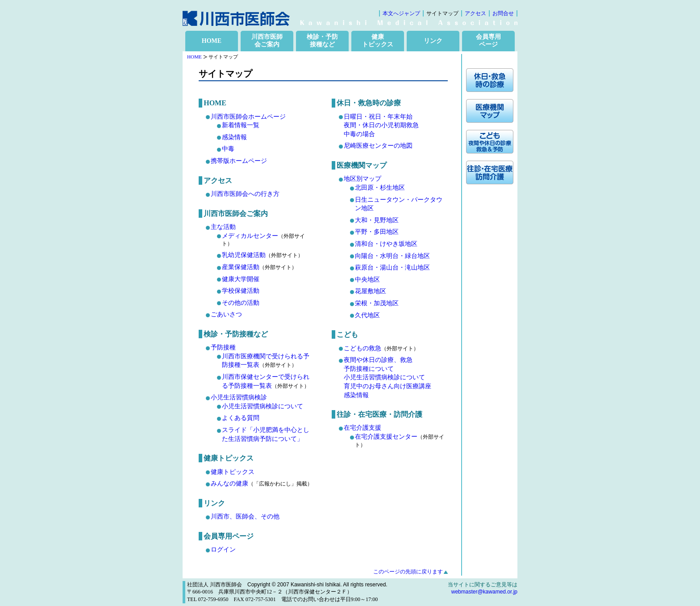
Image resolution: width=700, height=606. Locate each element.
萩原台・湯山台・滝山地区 (392, 268)
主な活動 (223, 227)
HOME (212, 41)
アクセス (475, 13)
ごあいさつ (226, 314)
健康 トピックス (378, 41)
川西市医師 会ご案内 (267, 41)
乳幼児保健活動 (244, 255)
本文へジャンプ (401, 13)
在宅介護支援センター (386, 437)
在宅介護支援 (362, 428)
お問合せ (503, 13)
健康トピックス (233, 472)
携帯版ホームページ (239, 161)
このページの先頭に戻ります (408, 572)
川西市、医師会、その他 (245, 517)
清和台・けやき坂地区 (386, 244)
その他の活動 (241, 303)
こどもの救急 (362, 348)
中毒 (228, 149)
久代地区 (367, 315)
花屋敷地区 (371, 291)
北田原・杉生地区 (380, 188)
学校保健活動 (241, 291)
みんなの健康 (229, 484)
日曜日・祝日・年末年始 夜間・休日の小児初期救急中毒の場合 (381, 125)
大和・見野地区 (377, 220)
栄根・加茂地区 (377, 303)
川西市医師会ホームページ (248, 117)
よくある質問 (241, 418)
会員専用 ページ (488, 41)
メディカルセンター (250, 236)
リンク (433, 41)
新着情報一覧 (241, 125)
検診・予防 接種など (322, 41)
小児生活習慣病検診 (239, 397)
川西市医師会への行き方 (245, 194)
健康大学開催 (241, 279)
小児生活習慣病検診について (262, 406)
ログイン (223, 550)
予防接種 (223, 347)
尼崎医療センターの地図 (378, 146)
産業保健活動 (241, 267)
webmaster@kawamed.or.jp (484, 592)
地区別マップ (362, 179)
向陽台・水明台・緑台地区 (392, 256)
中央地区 (367, 280)
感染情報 (234, 137)
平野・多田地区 (377, 232)
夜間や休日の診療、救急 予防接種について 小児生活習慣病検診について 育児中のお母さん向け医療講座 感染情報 (387, 377)
